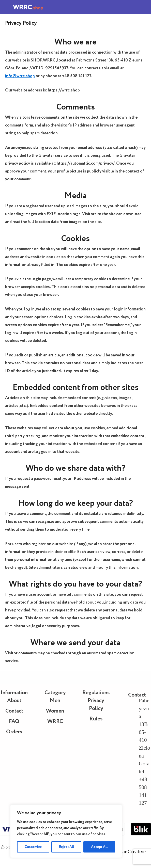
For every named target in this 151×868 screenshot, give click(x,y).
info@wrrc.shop (20, 76)
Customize (33, 847)
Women (55, 711)
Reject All (66, 847)
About (14, 701)
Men (55, 701)
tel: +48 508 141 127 (143, 787)
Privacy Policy (96, 705)
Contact (14, 711)
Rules (96, 719)
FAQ (14, 722)
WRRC (55, 722)
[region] (66, 831)
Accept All (99, 847)
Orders (14, 732)
